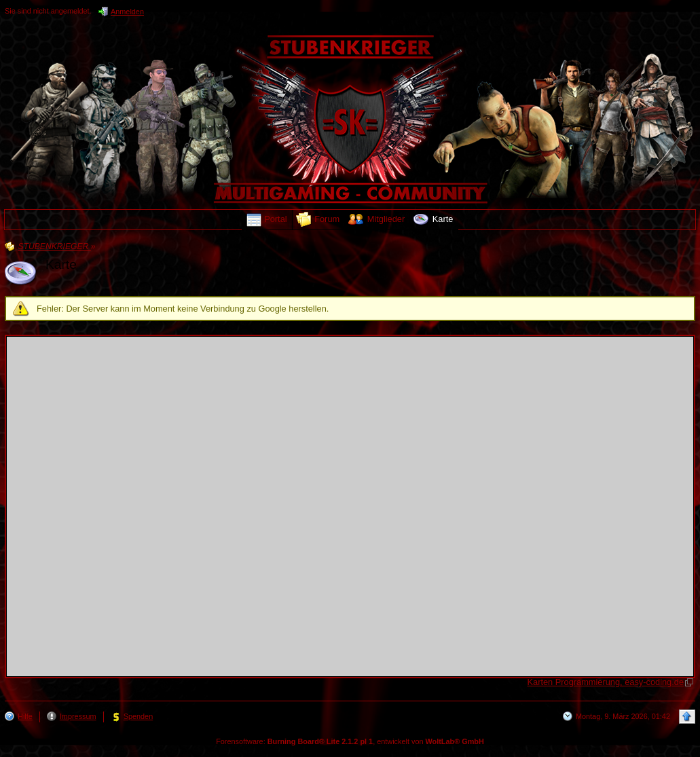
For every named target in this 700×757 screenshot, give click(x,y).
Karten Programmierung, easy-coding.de (606, 682)
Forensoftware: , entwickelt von (350, 741)
